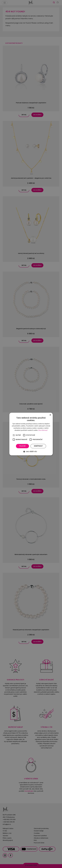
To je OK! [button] (22, 446)
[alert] (31, 434)
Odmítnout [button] (38, 446)
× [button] (50, 415)
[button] (31, 451)
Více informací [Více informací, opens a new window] (43, 430)
